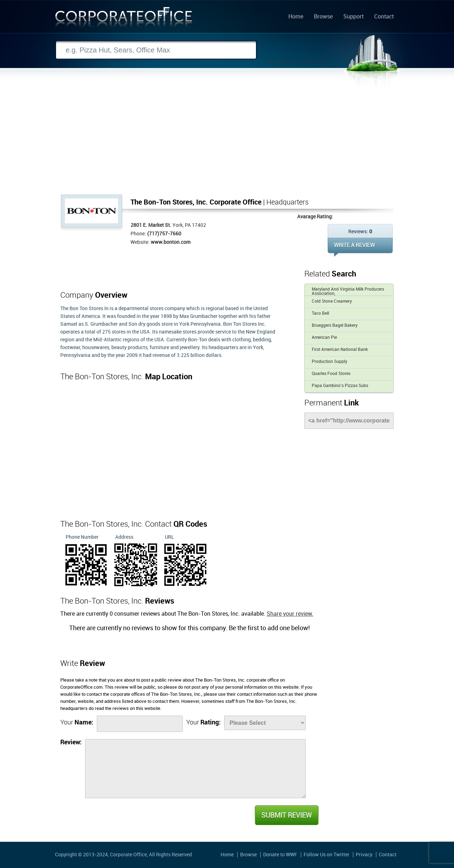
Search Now (296, 50)
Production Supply (330, 362)
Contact (384, 17)
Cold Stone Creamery (332, 301)
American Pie (324, 338)
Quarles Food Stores (331, 374)
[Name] (140, 724)
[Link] (349, 421)
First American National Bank (340, 350)
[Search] (156, 50)
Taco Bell (320, 313)
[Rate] (265, 723)
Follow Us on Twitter (326, 855)
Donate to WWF (280, 855)
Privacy (364, 855)
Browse (323, 17)
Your (77, 723)
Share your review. (290, 614)
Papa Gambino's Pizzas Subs (340, 386)
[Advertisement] (227, 141)
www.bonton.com (171, 242)
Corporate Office (124, 19)
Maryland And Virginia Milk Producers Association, (348, 292)
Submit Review (286, 815)
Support (353, 17)
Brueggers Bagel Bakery (335, 326)
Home (296, 17)
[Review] (195, 769)
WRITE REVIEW (360, 247)
